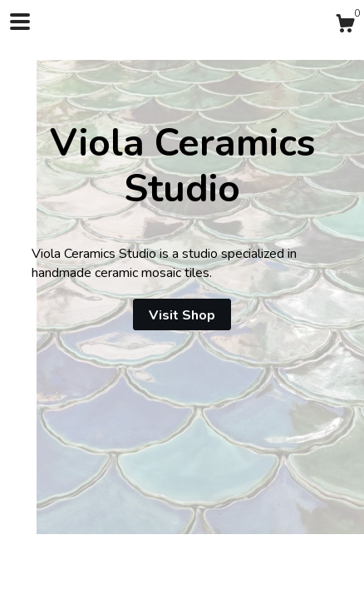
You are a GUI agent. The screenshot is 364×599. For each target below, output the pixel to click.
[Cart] (345, 26)
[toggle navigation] (20, 22)
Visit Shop (182, 315)
